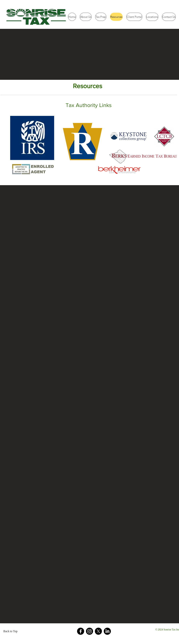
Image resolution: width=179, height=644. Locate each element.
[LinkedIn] (107, 631)
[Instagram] (89, 631)
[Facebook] (81, 631)
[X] (98, 631)
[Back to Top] (12, 631)
